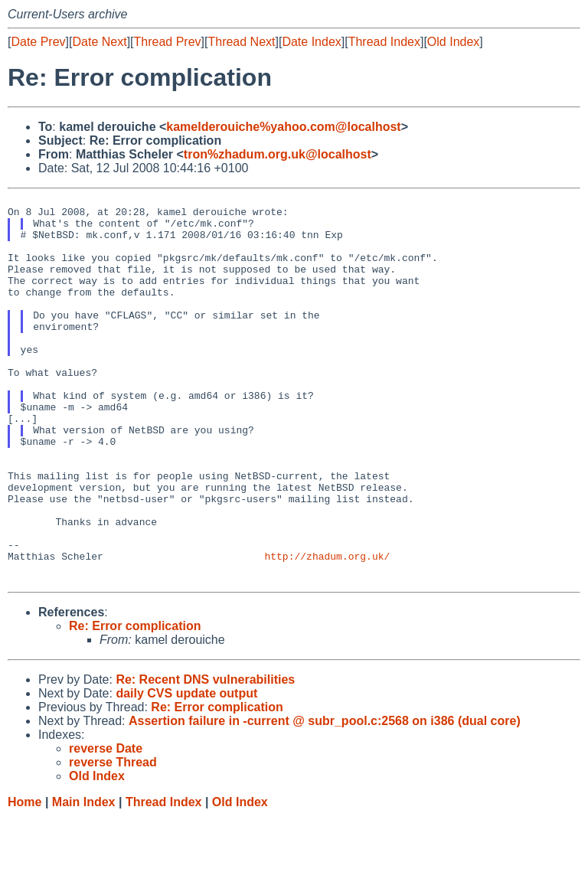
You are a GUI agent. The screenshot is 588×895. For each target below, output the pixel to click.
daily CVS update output (186, 771)
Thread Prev (168, 42)
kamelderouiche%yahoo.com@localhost (283, 127)
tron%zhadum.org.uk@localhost (278, 154)
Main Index (84, 880)
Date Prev (38, 42)
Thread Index (384, 42)
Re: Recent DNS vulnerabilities (205, 758)
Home (24, 880)
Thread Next (241, 42)
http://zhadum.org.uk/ (327, 629)
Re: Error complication (135, 704)
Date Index (311, 42)
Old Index (453, 42)
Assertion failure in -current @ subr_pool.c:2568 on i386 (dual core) (325, 799)
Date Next (99, 42)
